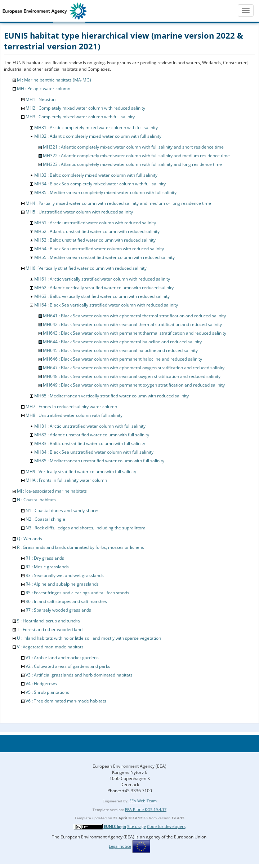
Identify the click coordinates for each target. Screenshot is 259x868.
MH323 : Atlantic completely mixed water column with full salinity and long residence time (132, 164)
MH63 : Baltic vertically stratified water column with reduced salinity (102, 296)
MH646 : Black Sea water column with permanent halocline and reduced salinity (122, 359)
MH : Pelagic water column (44, 89)
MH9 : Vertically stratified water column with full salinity (81, 472)
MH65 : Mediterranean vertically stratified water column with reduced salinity (111, 396)
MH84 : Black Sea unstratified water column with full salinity (94, 452)
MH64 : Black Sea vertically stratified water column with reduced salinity (106, 305)
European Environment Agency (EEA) (129, 766)
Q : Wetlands (30, 539)
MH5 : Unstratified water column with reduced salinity (79, 212)
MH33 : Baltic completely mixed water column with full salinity (96, 175)
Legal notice (120, 846)
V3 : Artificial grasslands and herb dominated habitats (79, 675)
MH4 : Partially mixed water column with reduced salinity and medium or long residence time (118, 203)
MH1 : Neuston (41, 99)
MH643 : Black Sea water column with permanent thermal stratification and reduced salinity (135, 333)
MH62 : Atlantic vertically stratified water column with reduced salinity (104, 288)
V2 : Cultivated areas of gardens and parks (68, 666)
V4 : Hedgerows (41, 684)
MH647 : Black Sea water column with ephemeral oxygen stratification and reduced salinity (134, 368)
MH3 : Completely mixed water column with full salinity (80, 117)
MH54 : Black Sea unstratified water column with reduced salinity (99, 249)
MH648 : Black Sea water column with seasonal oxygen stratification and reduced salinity (132, 376)
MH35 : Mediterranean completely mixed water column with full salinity (105, 192)
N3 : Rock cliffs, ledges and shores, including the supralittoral (86, 528)
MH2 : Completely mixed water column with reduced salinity (85, 108)
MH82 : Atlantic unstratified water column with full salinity (92, 435)
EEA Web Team (143, 801)
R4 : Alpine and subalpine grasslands (62, 584)
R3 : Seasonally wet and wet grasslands (65, 575)
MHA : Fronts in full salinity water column (66, 480)
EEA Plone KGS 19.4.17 (146, 809)
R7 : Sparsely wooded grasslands (58, 610)
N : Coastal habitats (36, 500)
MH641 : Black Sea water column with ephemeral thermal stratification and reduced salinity (134, 316)
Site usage (137, 826)
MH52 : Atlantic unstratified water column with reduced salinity (97, 231)
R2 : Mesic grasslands (47, 567)
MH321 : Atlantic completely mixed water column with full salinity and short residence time (133, 147)
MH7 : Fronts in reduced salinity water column (71, 407)
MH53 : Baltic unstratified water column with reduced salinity (95, 240)
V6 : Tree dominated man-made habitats (66, 701)
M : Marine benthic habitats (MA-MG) (54, 80)
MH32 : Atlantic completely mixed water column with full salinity (98, 136)
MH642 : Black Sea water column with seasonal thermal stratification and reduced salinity (132, 324)
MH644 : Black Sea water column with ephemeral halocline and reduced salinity (122, 342)
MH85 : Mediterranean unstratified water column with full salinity (99, 461)
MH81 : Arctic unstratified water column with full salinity (90, 426)
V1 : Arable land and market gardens (62, 658)
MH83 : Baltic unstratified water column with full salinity (90, 443)
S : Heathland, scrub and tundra (48, 621)
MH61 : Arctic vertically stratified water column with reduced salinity (102, 279)
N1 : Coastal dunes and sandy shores (62, 510)
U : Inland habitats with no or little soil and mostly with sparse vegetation (89, 638)
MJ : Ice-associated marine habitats (52, 491)
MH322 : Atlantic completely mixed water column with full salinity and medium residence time (136, 156)
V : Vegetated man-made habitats (50, 647)
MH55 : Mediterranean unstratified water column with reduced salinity (104, 257)
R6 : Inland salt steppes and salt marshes (66, 601)
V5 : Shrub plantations (47, 692)
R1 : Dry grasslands (45, 558)
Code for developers (166, 826)
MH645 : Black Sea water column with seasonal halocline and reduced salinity (120, 350)
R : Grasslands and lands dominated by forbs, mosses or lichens (81, 547)
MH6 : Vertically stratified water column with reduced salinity (86, 268)
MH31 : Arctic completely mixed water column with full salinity (96, 127)
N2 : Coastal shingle (45, 519)
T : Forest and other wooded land (50, 629)
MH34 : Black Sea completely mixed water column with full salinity (100, 184)
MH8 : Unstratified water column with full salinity (74, 415)
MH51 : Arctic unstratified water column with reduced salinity (95, 223)
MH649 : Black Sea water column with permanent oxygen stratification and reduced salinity (134, 385)
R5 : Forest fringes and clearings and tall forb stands (77, 593)
